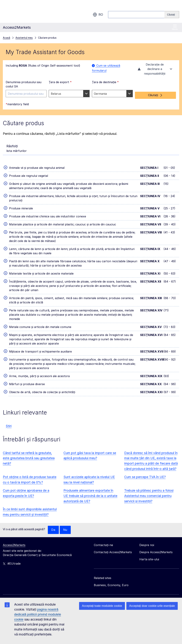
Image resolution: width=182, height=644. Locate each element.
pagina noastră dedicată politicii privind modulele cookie (38, 614)
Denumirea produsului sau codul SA (24, 85)
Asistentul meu (24, 38)
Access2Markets (14, 545)
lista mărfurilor (17, 148)
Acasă (6, 38)
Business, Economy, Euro (111, 585)
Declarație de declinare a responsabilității (155, 70)
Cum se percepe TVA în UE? (145, 477)
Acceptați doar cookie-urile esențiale (152, 606)
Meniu (175, 27)
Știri (9, 425)
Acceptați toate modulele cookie (102, 606)
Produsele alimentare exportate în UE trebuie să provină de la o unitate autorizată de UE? (90, 495)
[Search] (172, 15)
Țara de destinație (105, 83)
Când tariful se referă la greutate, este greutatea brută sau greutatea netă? (29, 458)
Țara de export (60, 83)
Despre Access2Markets (156, 552)
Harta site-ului (149, 559)
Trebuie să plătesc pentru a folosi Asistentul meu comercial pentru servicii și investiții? (149, 495)
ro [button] (98, 15)
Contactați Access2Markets (113, 552)
